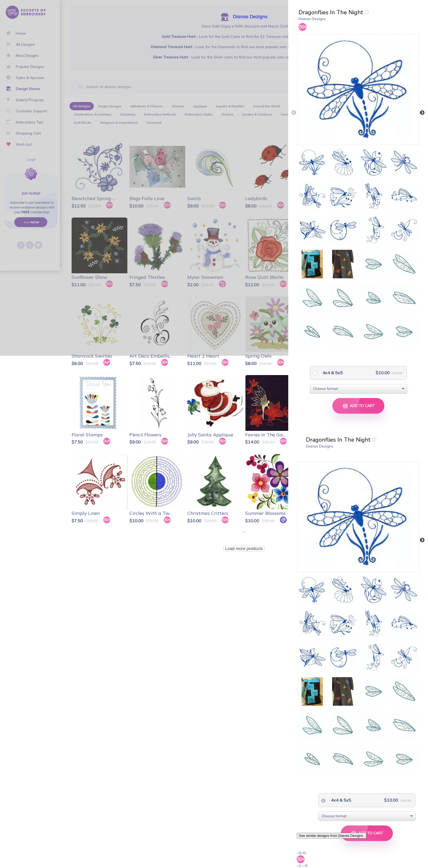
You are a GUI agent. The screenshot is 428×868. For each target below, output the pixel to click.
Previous (294, 113)
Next (422, 113)
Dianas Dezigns (312, 19)
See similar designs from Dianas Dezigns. (331, 836)
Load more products (244, 549)
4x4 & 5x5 (332, 373)
